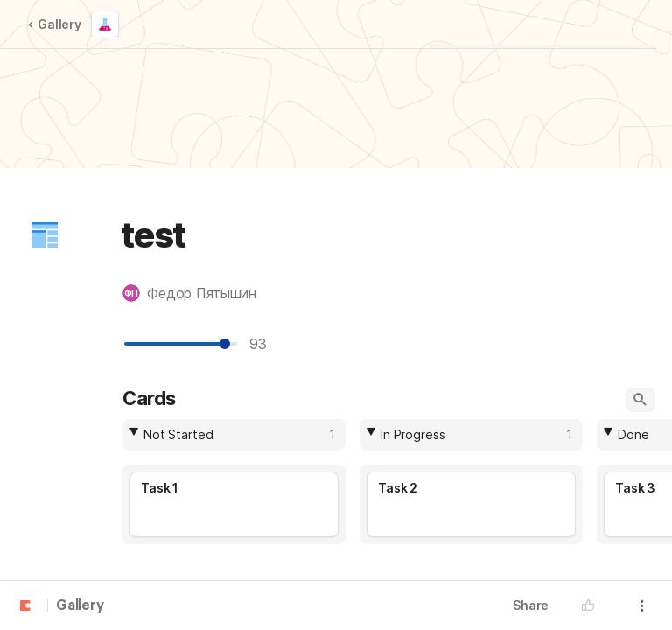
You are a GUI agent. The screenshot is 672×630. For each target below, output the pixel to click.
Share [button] (531, 605)
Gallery (54, 24)
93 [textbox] (262, 344)
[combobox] (234, 435)
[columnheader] (234, 435)
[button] (45, 235)
